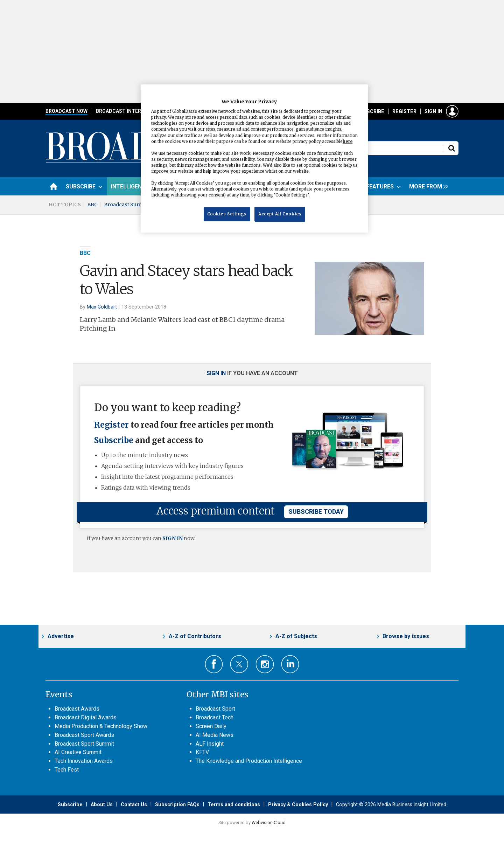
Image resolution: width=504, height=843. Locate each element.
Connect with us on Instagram (265, 664)
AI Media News (215, 735)
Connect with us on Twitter (239, 664)
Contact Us (134, 804)
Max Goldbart (102, 307)
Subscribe (371, 111)
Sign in (433, 111)
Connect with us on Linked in (290, 664)
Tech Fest (67, 770)
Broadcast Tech (215, 717)
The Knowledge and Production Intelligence (249, 761)
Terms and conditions (234, 804)
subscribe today (316, 512)
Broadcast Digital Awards (86, 717)
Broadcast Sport (215, 709)
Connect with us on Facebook (214, 664)
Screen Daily (211, 726)
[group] (427, 186)
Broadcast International (131, 111)
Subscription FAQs (177, 804)
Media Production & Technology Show (101, 726)
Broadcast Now (66, 111)
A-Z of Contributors (195, 636)
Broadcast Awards (77, 709)
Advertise (61, 636)
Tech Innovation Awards (84, 761)
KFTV (202, 752)
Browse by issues (406, 636)
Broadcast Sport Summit (84, 744)
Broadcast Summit (127, 205)
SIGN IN (173, 538)
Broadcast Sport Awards (84, 735)
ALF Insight (210, 744)
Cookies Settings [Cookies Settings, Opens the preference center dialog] (227, 214)
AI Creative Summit (78, 752)
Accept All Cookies (280, 214)
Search (451, 148)
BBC (92, 205)
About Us (102, 804)
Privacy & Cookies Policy (298, 804)
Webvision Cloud (269, 823)
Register (404, 111)
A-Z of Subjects (296, 636)
